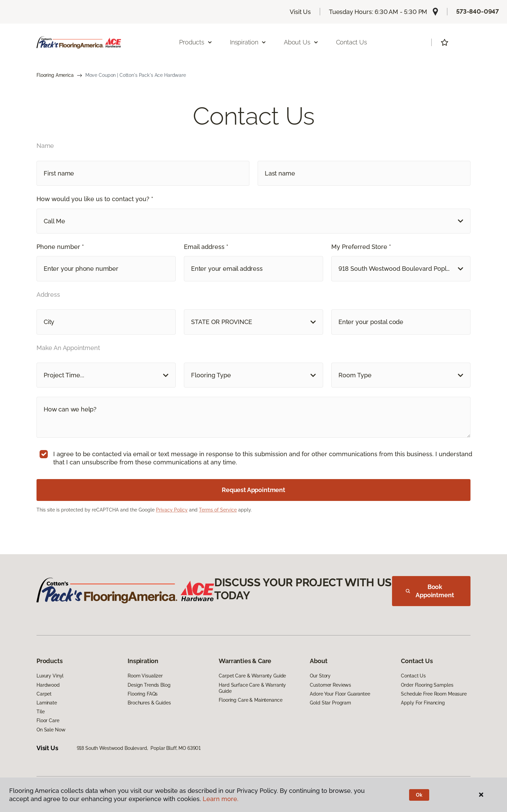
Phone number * (60, 247)
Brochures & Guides (149, 703)
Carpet (44, 694)
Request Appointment (253, 490)
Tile (40, 712)
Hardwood (48, 685)
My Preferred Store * (361, 247)
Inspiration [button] (248, 42)
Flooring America (55, 75)
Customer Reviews (330, 685)
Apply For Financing (423, 703)
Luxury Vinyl (50, 676)
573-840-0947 (477, 11)
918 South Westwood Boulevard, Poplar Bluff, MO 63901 (139, 748)
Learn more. (221, 799)
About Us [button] (301, 42)
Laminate (47, 703)
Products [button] (196, 42)
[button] (253, 221)
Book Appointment (430, 591)
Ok (419, 795)
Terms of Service (218, 510)
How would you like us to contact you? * (95, 199)
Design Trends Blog (149, 685)
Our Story (320, 676)
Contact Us (352, 42)
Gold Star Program (330, 703)
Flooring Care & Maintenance (250, 700)
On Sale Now (51, 730)
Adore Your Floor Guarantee (340, 694)
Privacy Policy (172, 510)
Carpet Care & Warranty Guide (252, 676)
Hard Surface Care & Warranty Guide (252, 688)
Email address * (206, 247)
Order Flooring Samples (427, 685)
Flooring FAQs (143, 694)
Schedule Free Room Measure (434, 694)
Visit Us (300, 12)
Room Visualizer (145, 676)
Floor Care (48, 720)
